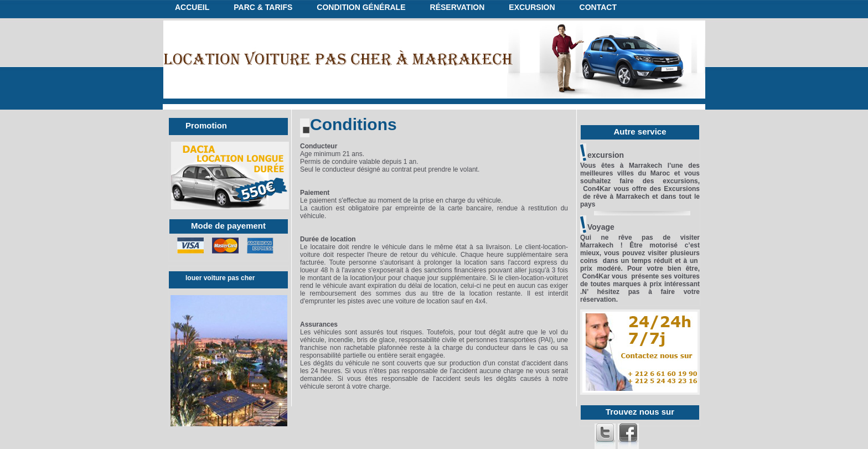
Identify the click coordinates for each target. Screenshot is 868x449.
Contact (598, 7)
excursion (532, 7)
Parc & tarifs (263, 7)
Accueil (192, 7)
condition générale (361, 7)
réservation (458, 7)
